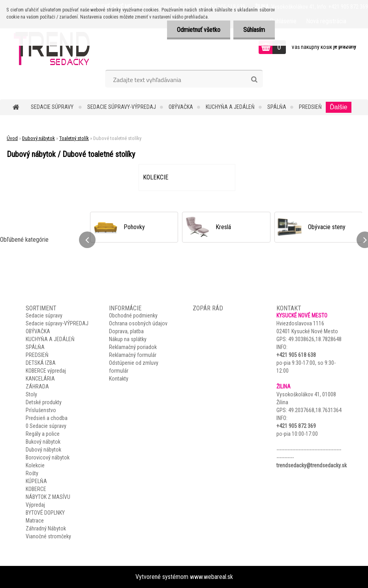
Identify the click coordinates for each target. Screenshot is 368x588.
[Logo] (54, 48)
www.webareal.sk (211, 577)
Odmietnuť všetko (199, 30)
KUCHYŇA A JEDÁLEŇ (230, 107)
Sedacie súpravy (53, 107)
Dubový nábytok (38, 138)
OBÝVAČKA (181, 107)
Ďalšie (338, 107)
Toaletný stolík (74, 138)
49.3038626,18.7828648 (315, 339)
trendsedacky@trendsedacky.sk (312, 465)
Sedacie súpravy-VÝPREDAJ (122, 107)
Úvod (12, 138)
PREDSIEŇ (310, 107)
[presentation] (87, 240)
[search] (254, 80)
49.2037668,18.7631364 (315, 410)
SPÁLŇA (277, 107)
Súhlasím (254, 30)
